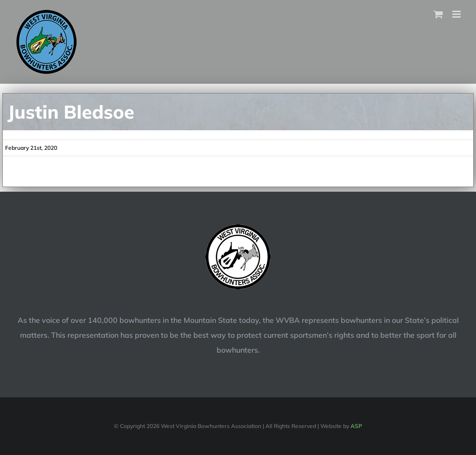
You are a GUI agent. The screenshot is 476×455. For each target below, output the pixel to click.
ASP (356, 426)
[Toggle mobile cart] (438, 14)
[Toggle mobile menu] (457, 14)
